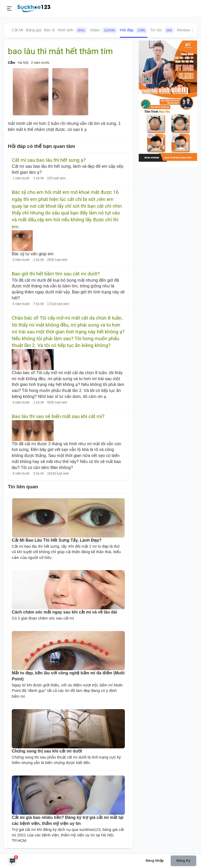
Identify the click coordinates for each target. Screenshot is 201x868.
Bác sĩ (49, 30)
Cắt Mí (18, 30)
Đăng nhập (155, 861)
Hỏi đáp (134, 30)
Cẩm (12, 63)
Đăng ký (183, 861)
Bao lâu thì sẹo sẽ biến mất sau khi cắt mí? (58, 416)
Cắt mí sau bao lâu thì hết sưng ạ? (49, 160)
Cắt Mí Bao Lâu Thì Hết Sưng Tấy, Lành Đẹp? (57, 540)
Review (189, 30)
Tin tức (162, 30)
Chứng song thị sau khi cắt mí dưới (47, 751)
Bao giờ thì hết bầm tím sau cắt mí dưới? (56, 274)
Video (104, 30)
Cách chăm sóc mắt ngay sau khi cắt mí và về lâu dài (64, 612)
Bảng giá (34, 30)
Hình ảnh (72, 30)
